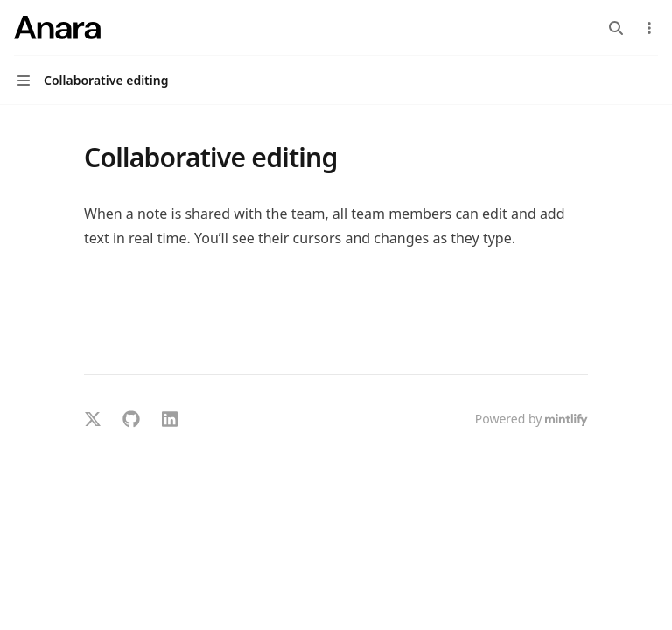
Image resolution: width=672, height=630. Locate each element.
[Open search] (616, 28)
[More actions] (649, 28)
